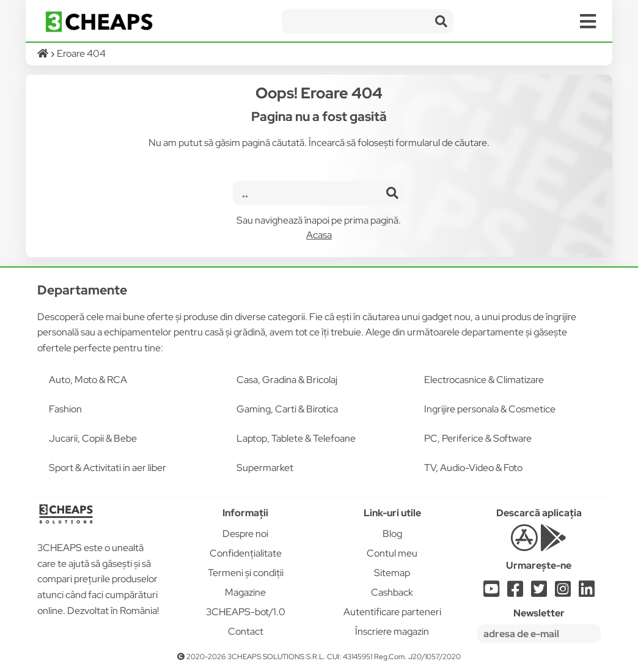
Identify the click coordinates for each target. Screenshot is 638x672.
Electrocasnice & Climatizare (484, 380)
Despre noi (245, 534)
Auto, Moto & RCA (88, 380)
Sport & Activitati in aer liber (108, 468)
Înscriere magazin (392, 631)
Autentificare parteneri (392, 612)
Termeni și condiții (246, 573)
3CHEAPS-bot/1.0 (246, 612)
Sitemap (392, 573)
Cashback (392, 592)
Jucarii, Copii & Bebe (93, 438)
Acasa (319, 235)
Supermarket (265, 468)
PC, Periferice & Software (478, 438)
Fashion (65, 409)
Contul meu (392, 553)
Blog (392, 534)
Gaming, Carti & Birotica (287, 409)
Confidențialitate (246, 553)
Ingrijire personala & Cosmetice (490, 409)
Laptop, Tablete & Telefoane (296, 438)
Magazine (245, 592)
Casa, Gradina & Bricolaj (287, 380)
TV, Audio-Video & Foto (473, 468)
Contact (246, 631)
